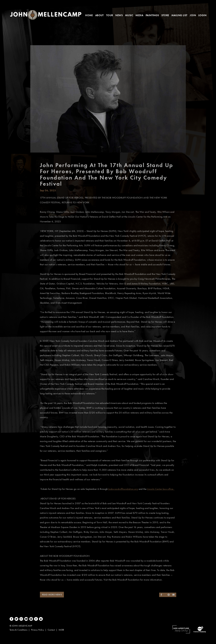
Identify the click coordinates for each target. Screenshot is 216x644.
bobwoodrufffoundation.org (123, 489)
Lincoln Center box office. (161, 489)
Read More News (52, 595)
